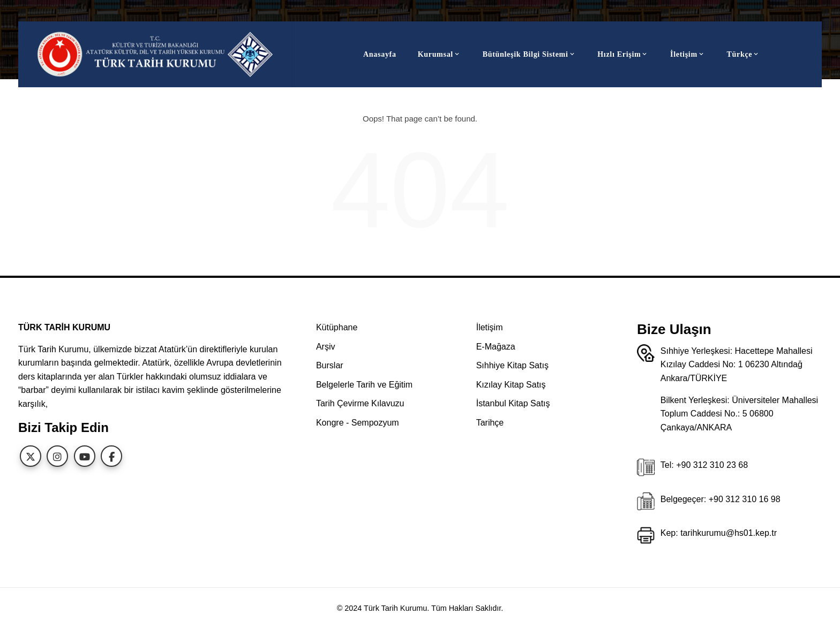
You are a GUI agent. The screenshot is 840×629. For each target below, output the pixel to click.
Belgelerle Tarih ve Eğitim (364, 385)
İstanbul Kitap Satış (513, 403)
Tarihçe (490, 423)
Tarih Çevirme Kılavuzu (360, 403)
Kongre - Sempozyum (358, 423)
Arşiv (326, 347)
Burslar (330, 365)
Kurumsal (440, 54)
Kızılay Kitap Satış (511, 385)
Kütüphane (337, 327)
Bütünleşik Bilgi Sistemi (530, 54)
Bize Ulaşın (674, 329)
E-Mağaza (496, 347)
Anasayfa (380, 54)
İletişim (688, 54)
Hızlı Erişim (623, 54)
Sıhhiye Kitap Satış (512, 365)
